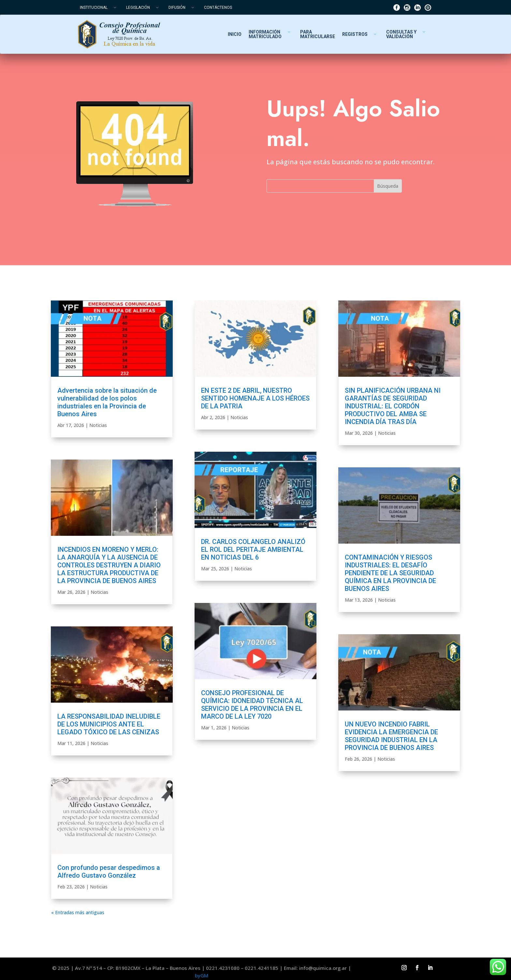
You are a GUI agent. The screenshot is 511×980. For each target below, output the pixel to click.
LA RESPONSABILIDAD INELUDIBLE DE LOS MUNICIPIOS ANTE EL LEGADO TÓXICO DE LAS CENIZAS (109, 724)
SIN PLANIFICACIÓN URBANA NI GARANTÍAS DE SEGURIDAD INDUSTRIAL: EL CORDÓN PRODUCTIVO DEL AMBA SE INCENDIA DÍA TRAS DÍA (393, 406)
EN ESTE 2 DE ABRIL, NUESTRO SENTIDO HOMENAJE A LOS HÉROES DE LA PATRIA (255, 398)
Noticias (98, 425)
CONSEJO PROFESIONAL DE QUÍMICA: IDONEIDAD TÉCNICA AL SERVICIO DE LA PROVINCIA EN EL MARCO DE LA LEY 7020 (252, 705)
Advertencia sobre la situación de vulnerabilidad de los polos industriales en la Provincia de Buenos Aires (107, 402)
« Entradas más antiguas (78, 912)
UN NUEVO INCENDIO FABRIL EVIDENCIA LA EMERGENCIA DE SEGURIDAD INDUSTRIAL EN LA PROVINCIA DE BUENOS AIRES (391, 736)
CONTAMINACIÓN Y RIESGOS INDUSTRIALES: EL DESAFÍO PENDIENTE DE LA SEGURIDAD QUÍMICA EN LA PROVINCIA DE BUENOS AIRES (390, 573)
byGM (202, 975)
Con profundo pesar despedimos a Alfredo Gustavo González (109, 871)
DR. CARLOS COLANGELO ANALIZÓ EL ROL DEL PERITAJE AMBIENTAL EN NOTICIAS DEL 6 (253, 549)
